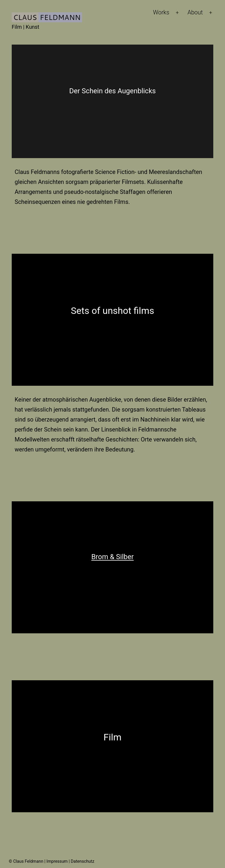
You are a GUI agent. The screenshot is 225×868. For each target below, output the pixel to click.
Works (161, 12)
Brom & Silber (113, 557)
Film (112, 737)
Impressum (57, 861)
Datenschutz (83, 861)
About (195, 12)
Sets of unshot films (112, 311)
